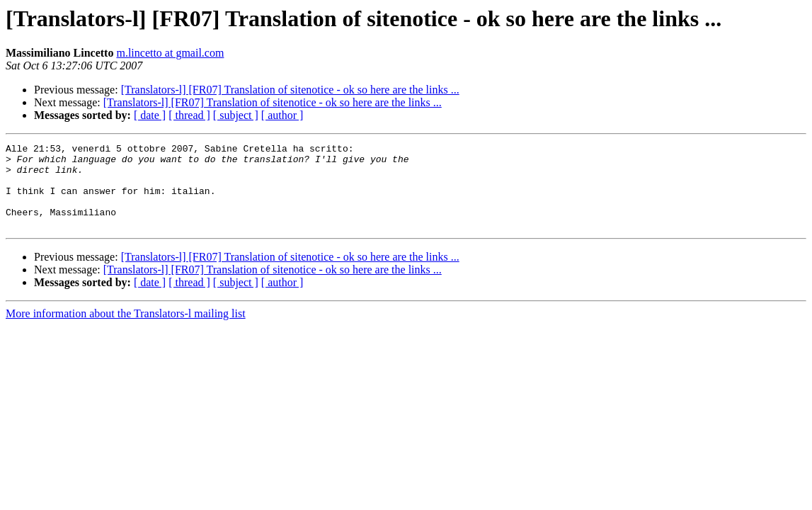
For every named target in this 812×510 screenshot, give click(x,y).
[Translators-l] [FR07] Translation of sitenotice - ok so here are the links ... (290, 90)
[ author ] (282, 115)
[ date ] (150, 115)
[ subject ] (236, 115)
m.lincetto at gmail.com (170, 53)
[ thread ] (189, 115)
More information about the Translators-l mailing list (126, 330)
